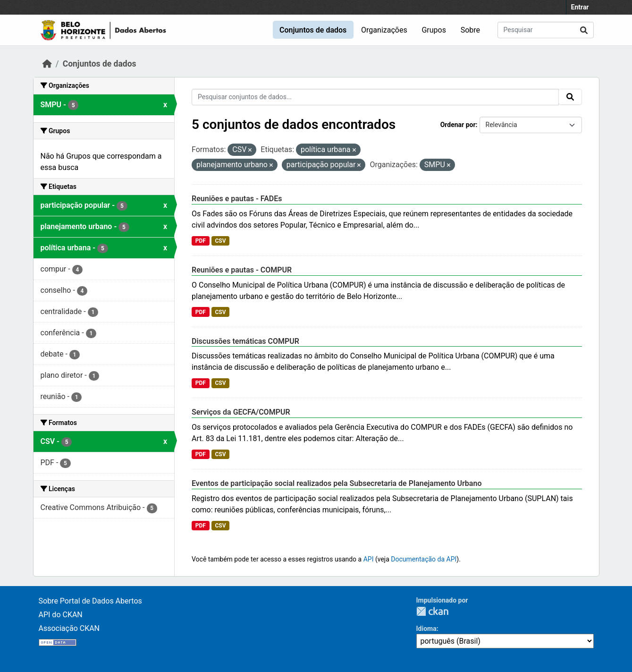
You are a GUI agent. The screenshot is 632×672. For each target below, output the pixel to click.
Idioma (426, 629)
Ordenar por (458, 125)
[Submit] (584, 30)
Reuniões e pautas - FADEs (237, 199)
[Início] (47, 64)
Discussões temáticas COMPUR (245, 341)
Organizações (384, 30)
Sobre (470, 30)
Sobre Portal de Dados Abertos (90, 601)
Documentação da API (424, 559)
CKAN (432, 611)
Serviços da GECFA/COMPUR (241, 412)
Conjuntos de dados (313, 30)
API (369, 559)
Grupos (434, 30)
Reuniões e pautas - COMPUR (242, 270)
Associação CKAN (69, 628)
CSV (220, 241)
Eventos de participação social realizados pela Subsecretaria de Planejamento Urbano (337, 483)
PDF (201, 241)
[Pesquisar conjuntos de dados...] (546, 30)
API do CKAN (61, 615)
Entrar (580, 7)
